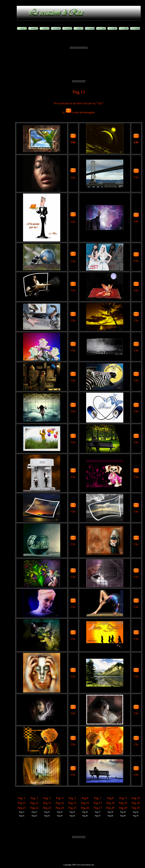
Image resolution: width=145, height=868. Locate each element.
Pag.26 (85, 808)
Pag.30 (136, 808)
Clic (73, 142)
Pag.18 (110, 803)
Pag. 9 (123, 798)
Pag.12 (34, 803)
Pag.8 (110, 798)
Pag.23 (47, 808)
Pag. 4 (60, 798)
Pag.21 (22, 808)
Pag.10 (136, 798)
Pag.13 (47, 803)
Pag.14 (60, 803)
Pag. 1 (22, 798)
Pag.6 (85, 798)
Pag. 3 (47, 798)
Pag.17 (98, 803)
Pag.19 (123, 803)
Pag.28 (110, 808)
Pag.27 (98, 808)
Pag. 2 (34, 798)
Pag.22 (34, 808)
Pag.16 (85, 803)
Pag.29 (123, 808)
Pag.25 (72, 808)
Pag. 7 (98, 798)
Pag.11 (22, 803)
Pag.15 (72, 803)
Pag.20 (136, 803)
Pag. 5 (72, 798)
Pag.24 (60, 808)
